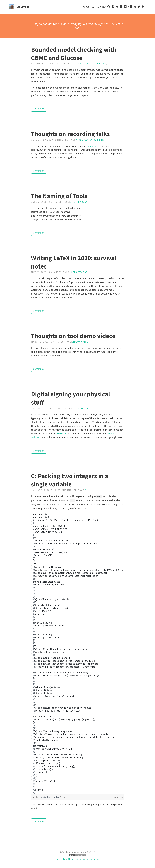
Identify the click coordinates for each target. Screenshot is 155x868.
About (86, 7)
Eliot (73, 202)
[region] (77, 653)
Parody (83, 202)
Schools (101, 7)
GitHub (63, 797)
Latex (73, 272)
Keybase (86, 408)
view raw (118, 797)
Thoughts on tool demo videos (73, 336)
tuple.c (36, 797)
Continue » (39, 109)
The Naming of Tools (59, 196)
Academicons (93, 859)
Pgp (77, 408)
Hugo (59, 859)
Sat (110, 64)
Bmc (80, 64)
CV (93, 7)
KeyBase (61, 433)
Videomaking (85, 140)
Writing (99, 140)
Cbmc (91, 64)
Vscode (83, 272)
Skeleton (81, 859)
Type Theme (69, 859)
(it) (28, 7)
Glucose (101, 64)
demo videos (93, 146)
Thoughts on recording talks (70, 134)
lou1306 (21, 7)
